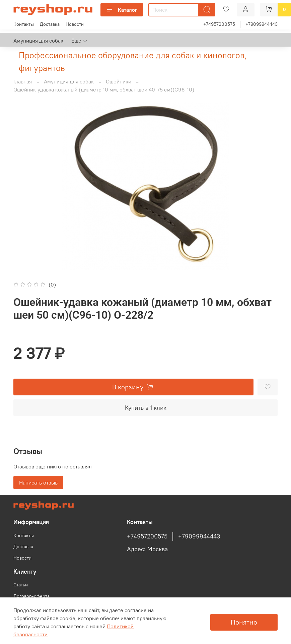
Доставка (50, 24)
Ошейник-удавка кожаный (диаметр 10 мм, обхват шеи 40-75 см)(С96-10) (104, 89)
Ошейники (119, 81)
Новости (75, 24)
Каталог (122, 10)
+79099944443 (262, 24)
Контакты (24, 24)
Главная (23, 81)
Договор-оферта (31, 596)
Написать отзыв (38, 482)
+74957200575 (219, 24)
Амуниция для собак (38, 41)
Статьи (21, 585)
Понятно (244, 622)
